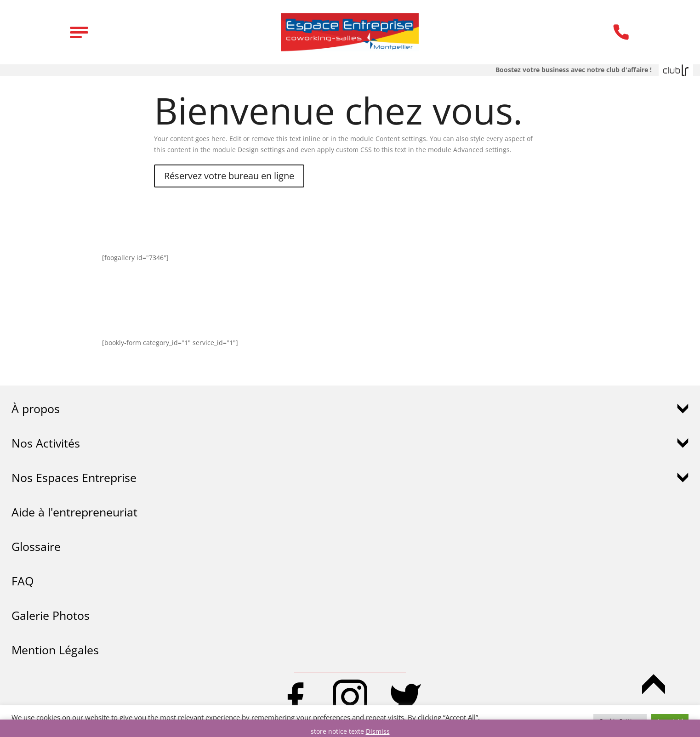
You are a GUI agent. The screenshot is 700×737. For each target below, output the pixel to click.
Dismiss (378, 731)
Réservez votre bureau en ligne (229, 176)
